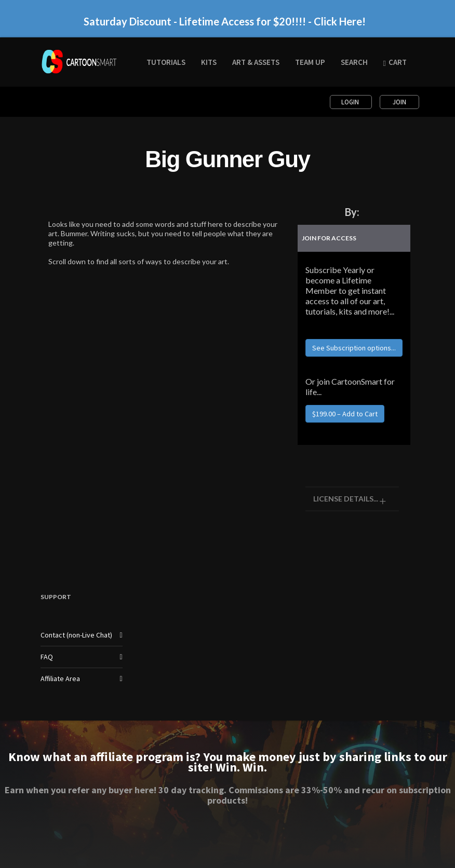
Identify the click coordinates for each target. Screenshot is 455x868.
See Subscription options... (354, 348)
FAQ (47, 657)
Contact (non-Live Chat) (76, 635)
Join (399, 102)
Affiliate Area (60, 679)
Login (351, 102)
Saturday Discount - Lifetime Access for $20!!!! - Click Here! (225, 21)
